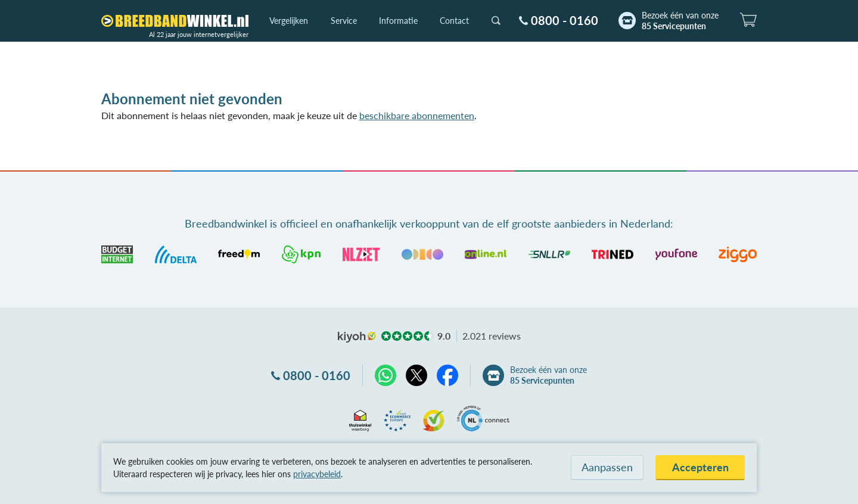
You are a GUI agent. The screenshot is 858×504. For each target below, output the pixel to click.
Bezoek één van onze (680, 21)
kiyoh (357, 337)
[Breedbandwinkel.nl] (175, 21)
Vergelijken (289, 21)
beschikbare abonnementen (417, 115)
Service (344, 21)
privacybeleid (317, 474)
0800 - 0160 (565, 20)
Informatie (398, 21)
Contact (454, 21)
